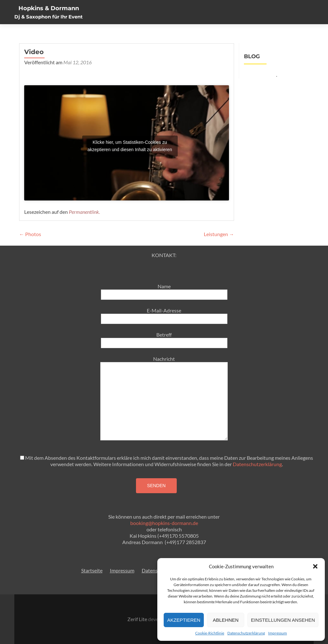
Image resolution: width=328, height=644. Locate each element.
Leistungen (219, 234)
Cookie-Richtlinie (210, 633)
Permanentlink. (84, 212)
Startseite (92, 570)
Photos (30, 234)
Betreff (164, 339)
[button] (315, 566)
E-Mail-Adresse (164, 314)
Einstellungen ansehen (283, 620)
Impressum (278, 633)
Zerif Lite (138, 619)
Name (164, 290)
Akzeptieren (184, 620)
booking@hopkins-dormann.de (164, 523)
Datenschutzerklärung (246, 633)
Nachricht (164, 362)
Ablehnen (226, 620)
